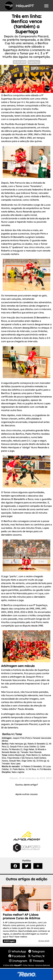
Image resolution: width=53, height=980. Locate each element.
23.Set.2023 (20, 62)
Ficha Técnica (29, 965)
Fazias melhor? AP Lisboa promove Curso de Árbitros (21, 916)
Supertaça (34, 62)
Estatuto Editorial (43, 965)
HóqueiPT (18, 965)
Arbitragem (9, 941)
